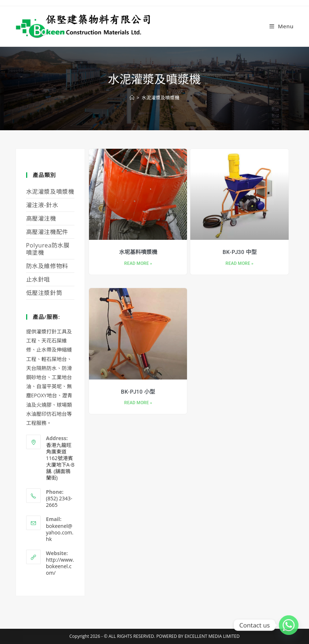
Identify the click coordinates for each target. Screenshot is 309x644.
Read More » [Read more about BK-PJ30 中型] (239, 264)
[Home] (132, 98)
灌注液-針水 (42, 205)
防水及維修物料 (47, 266)
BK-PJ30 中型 (240, 252)
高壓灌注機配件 (47, 232)
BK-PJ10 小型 (138, 392)
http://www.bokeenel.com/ (60, 566)
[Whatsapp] (289, 625)
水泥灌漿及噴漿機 (160, 98)
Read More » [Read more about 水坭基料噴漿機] (138, 264)
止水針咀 (38, 279)
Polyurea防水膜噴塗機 (48, 249)
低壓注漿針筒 (44, 293)
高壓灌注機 (41, 218)
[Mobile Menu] (282, 26)
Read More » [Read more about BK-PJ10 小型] (138, 403)
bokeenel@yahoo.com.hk (60, 532)
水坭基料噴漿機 (138, 252)
